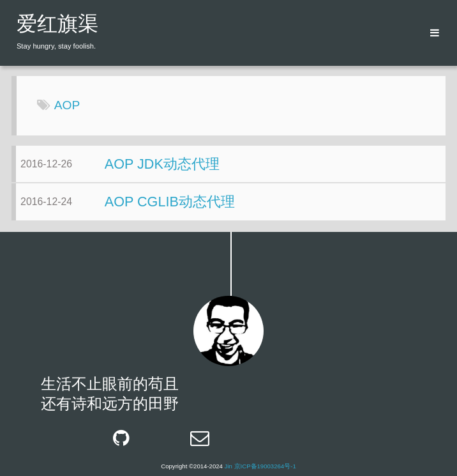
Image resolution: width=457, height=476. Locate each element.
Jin (228, 466)
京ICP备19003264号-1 (265, 466)
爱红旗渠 (57, 26)
